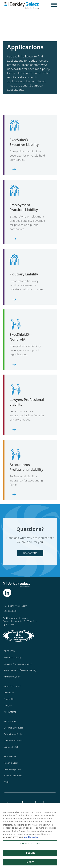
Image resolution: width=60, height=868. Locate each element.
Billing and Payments (13, 803)
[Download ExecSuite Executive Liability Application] (27, 170)
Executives (9, 693)
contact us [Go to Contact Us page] (30, 553)
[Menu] (54, 5)
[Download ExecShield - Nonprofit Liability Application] (27, 364)
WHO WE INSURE (12, 686)
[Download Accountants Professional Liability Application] (27, 495)
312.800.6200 (10, 611)
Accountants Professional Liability (20, 670)
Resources (10, 757)
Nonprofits (9, 699)
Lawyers (8, 705)
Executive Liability (13, 658)
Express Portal (11, 747)
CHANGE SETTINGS (13, 839)
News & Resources (13, 776)
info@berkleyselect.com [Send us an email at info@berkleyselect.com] (16, 606)
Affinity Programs (12, 677)
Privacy (40, 803)
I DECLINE (30, 854)
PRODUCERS (10, 721)
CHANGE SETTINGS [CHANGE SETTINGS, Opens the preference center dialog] (30, 845)
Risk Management (13, 769)
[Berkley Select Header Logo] (22, 5)
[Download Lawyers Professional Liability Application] (27, 429)
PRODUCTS (9, 651)
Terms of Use (29, 803)
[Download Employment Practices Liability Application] (27, 239)
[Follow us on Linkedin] (7, 593)
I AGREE (30, 864)
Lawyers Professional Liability (18, 664)
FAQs (6, 782)
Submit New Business (15, 734)
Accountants (10, 712)
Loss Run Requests (13, 741)
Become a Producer (14, 728)
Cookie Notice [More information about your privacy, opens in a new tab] (31, 839)
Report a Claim (11, 763)
